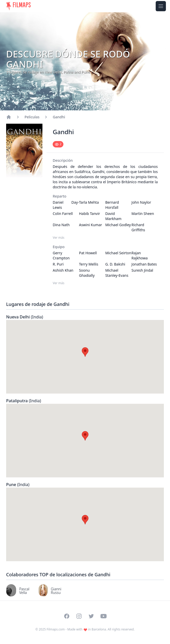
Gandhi (59, 117)
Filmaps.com (56, 629)
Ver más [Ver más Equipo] (59, 283)
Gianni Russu (56, 591)
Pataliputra (24, 401)
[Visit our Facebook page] (67, 616)
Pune (18, 485)
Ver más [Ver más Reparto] (59, 238)
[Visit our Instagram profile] (79, 616)
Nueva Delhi (25, 317)
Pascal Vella (24, 591)
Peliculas (32, 117)
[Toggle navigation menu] (161, 6)
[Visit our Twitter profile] (91, 616)
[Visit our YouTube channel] (104, 616)
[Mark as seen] (58, 144)
